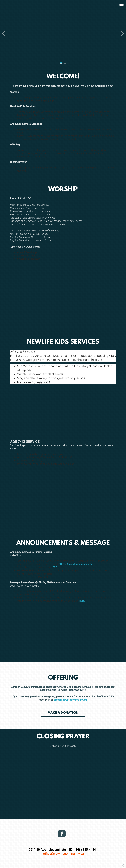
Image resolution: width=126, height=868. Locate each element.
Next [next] (122, 34)
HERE (54, 567)
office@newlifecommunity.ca (76, 564)
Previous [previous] (4, 34)
